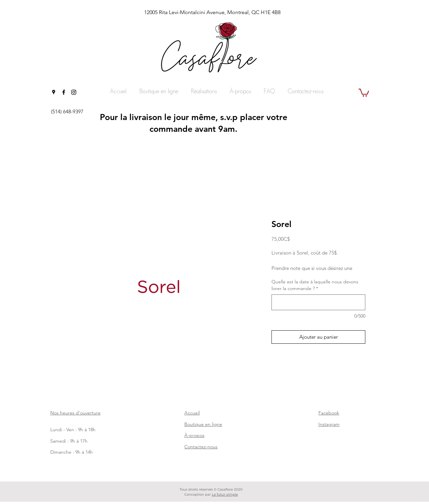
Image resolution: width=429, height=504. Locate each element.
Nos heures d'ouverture (75, 413)
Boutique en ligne (203, 424)
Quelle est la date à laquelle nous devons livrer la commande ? (315, 285)
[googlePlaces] (54, 92)
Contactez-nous (201, 447)
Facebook (329, 413)
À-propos (194, 435)
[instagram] (74, 92)
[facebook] (64, 92)
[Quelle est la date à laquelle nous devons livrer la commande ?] (318, 302)
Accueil (192, 413)
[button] (364, 92)
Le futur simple (225, 494)
